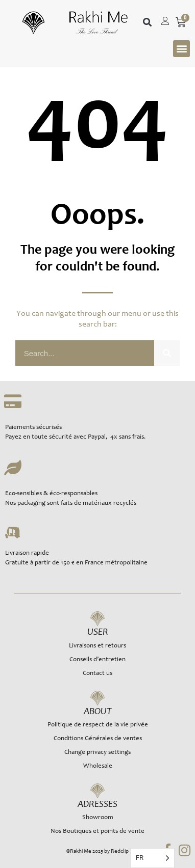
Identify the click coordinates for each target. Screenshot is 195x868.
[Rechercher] (167, 353)
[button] (147, 23)
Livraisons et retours (97, 646)
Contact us (97, 674)
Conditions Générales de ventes (98, 739)
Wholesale (98, 766)
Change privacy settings (97, 753)
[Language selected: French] (152, 858)
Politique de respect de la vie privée (98, 725)
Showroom (98, 818)
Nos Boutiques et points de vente (97, 832)
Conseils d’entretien (97, 660)
